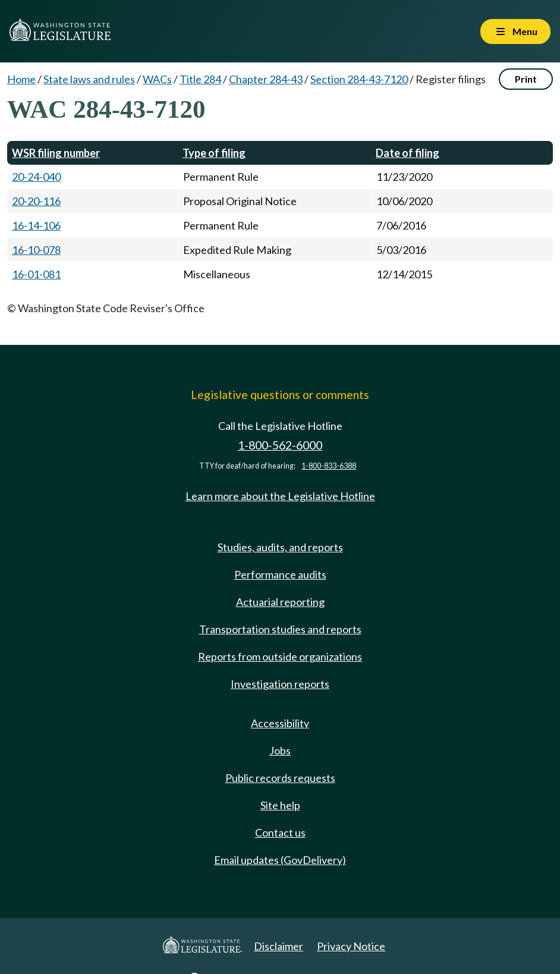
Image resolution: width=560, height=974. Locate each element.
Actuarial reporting (280, 602)
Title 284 (200, 79)
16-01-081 (36, 274)
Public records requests (280, 778)
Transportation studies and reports (280, 629)
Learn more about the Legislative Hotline (280, 496)
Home (21, 79)
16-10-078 (36, 250)
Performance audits (280, 574)
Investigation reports (280, 684)
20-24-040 (36, 177)
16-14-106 (36, 225)
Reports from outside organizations (280, 656)
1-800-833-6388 (329, 466)
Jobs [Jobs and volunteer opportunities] (280, 750)
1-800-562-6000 (280, 445)
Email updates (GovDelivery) (280, 860)
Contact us (280, 832)
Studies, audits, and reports (280, 547)
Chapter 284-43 (266, 79)
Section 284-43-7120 (359, 79)
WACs (157, 79)
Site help (280, 805)
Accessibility (280, 723)
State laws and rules (89, 79)
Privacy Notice (351, 946)
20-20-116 (36, 201)
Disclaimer (279, 946)
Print (526, 79)
